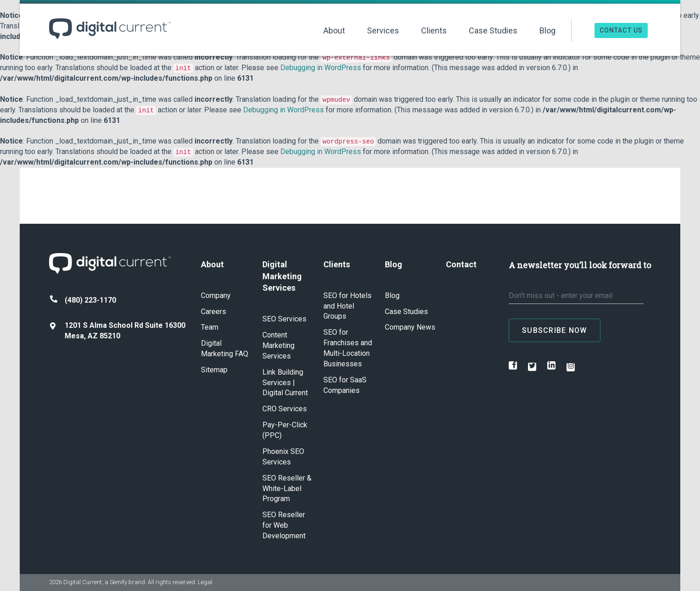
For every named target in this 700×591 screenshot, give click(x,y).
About (334, 30)
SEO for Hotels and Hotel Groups (347, 306)
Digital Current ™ (110, 29)
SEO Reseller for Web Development (284, 525)
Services (383, 30)
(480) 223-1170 (83, 300)
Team (210, 327)
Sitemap (214, 370)
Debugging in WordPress (321, 68)
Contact (461, 264)
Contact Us (621, 30)
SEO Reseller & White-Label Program (287, 489)
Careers (214, 312)
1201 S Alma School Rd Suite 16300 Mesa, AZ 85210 (118, 331)
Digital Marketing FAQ (225, 348)
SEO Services (284, 319)
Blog (547, 30)
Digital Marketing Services (282, 276)
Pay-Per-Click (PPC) (285, 430)
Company (216, 295)
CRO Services (285, 409)
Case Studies (493, 30)
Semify (118, 582)
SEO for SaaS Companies (345, 385)
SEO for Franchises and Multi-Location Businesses (348, 348)
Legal (205, 582)
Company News (410, 327)
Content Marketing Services (278, 345)
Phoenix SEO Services (283, 457)
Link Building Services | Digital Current (285, 383)
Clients (434, 30)
